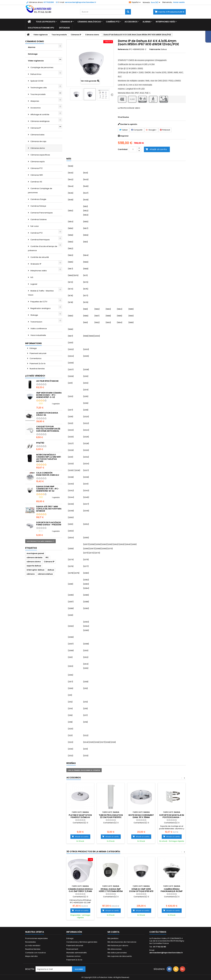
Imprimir (125, 136)
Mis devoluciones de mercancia (122, 942)
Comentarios (35, 358)
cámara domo (34, 562)
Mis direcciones (115, 949)
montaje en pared (35, 553)
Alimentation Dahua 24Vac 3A (47, 414)
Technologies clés (38, 88)
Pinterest (165, 130)
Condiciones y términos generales (82, 942)
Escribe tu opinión (129, 124)
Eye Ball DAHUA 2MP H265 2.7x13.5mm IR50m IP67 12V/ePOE (111, 891)
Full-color (34, 226)
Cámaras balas (37, 135)
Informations (33, 343)
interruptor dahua (35, 570)
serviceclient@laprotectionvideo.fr (166, 953)
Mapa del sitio (31, 956)
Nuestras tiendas (37, 369)
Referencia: (123, 49)
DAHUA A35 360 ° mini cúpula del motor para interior (49, 509)
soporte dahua (34, 566)
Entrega (33, 348)
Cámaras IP (66, 22)
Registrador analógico (40, 308)
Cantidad (123, 149)
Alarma (147, 22)
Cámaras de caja (38, 141)
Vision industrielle (38, 335)
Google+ (151, 130)
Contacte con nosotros (36, 953)
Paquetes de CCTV (39, 302)
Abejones (35, 101)
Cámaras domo (37, 148)
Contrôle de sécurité (39, 257)
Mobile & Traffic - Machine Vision (41, 293)
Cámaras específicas (40, 155)
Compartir (137, 130)
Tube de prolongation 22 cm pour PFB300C (111, 816)
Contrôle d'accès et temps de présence (43, 248)
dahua (51, 570)
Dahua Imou (36, 74)
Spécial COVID (37, 81)
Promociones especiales (36, 938)
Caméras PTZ (113, 22)
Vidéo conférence (38, 329)
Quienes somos (73, 956)
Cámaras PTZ (36, 168)
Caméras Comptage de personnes (40, 190)
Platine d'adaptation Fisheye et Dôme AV (80, 816)
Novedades (31, 942)
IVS (32, 277)
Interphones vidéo (166, 22)
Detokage (64, 28)
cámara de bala (35, 558)
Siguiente (112, 95)
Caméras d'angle (38, 199)
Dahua (164, 49)
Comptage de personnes (42, 67)
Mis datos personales (117, 953)
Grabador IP (36, 264)
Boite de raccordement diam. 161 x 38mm (141, 816)
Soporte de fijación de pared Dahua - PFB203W (49, 524)
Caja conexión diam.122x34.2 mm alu (48, 474)
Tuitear (124, 130)
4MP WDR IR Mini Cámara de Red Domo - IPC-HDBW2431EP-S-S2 (49, 395)
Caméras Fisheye (38, 206)
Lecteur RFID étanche (47, 381)
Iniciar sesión (179, 2)
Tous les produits (46, 22)
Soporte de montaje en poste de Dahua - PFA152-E (172, 817)
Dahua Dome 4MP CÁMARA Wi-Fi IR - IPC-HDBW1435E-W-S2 (48, 489)
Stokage (34, 315)
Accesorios (131, 22)
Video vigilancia (36, 61)
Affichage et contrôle (40, 114)
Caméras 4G (36, 182)
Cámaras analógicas (89, 22)
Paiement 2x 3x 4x (37, 364)
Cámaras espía (37, 162)
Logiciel (34, 284)
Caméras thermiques (40, 240)
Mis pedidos (113, 938)
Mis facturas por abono (118, 945)
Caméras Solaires (38, 219)
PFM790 (40, 443)
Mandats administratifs (77, 953)
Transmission (36, 322)
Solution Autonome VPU (41, 28)
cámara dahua (45, 574)
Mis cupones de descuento (120, 956)
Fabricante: (155, 49)
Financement (72, 949)
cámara (31, 574)
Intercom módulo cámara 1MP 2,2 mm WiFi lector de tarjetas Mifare (49, 458)
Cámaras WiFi (36, 175)
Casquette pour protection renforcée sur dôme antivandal (48, 429)
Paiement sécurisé (38, 353)
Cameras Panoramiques (41, 213)
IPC (47, 558)
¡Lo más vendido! (35, 376)
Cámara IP (49, 562)
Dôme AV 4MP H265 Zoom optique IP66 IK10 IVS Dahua (141, 891)
